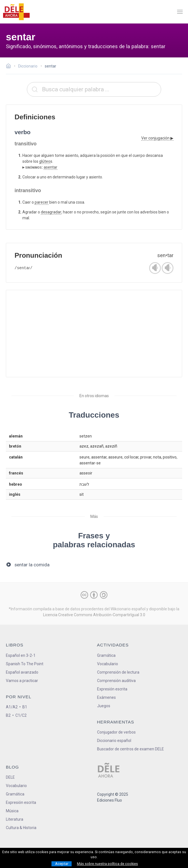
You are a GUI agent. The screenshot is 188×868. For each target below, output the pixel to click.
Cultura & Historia (21, 828)
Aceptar (62, 864)
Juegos (104, 706)
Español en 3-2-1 (21, 655)
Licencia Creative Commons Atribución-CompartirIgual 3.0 (94, 615)
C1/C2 (21, 715)
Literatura (15, 819)
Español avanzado (22, 672)
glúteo (45, 161)
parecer (42, 202)
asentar (50, 167)
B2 (8, 715)
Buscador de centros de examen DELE (131, 749)
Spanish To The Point (25, 664)
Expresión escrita (112, 689)
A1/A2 (12, 707)
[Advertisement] (94, 334)
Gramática (106, 655)
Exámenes (106, 697)
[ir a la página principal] (16, 12)
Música (12, 811)
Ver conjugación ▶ (157, 138)
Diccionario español (114, 741)
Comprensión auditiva (116, 681)
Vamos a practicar (22, 681)
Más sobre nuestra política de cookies (107, 864)
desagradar (51, 212)
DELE (10, 777)
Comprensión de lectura (118, 672)
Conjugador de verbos (116, 732)
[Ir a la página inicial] (10, 67)
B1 (25, 707)
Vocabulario (108, 664)
